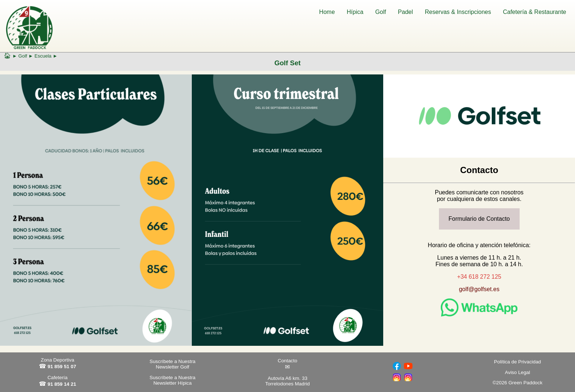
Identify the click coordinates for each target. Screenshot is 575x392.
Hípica (355, 12)
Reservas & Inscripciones (458, 12)
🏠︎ (7, 56)
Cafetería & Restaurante (534, 12)
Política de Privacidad (517, 362)
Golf (380, 12)
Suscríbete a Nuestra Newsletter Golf (173, 364)
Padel (405, 12)
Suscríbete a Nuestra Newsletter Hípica (173, 380)
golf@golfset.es (479, 289)
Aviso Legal (518, 372)
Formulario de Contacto (479, 219)
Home (327, 12)
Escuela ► (46, 56)
